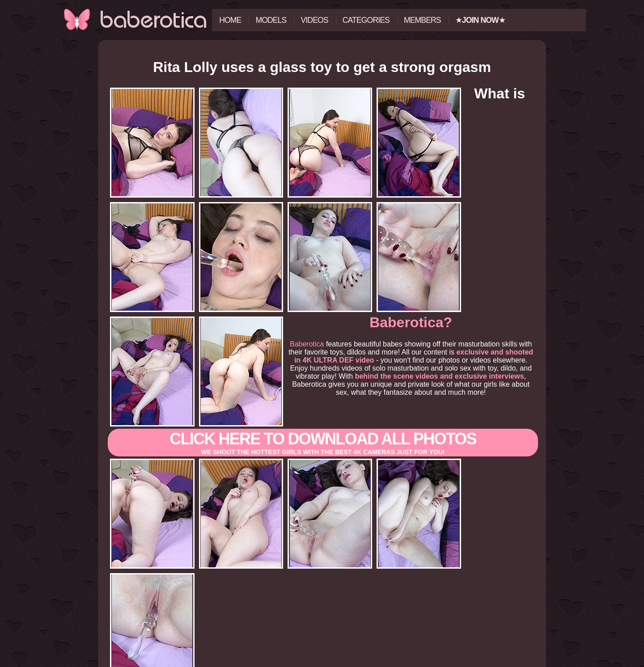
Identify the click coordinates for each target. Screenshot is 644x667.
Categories (366, 20)
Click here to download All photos (323, 381)
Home (230, 20)
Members (422, 20)
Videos (314, 20)
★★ (480, 20)
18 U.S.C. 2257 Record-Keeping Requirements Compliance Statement (322, 663)
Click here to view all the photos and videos (322, 610)
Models (271, 20)
